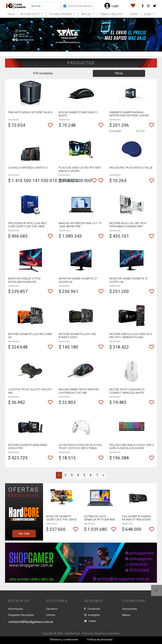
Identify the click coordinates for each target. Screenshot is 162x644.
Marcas (86, 14)
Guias (148, 14)
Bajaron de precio (112, 14)
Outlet (134, 14)
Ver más (24, 534)
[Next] (103, 475)
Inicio (11, 14)
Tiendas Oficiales (61, 14)
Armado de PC (30, 14)
